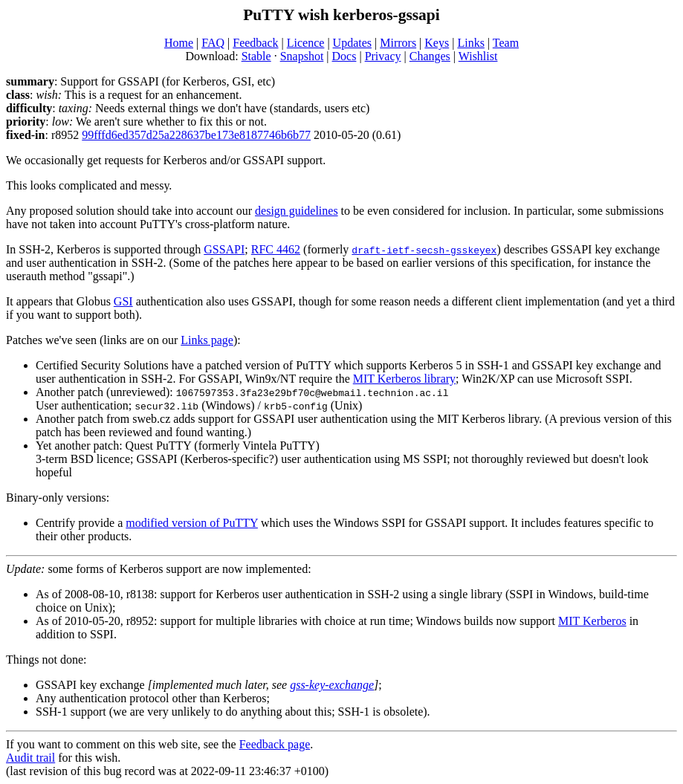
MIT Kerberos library (404, 379)
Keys (437, 43)
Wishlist (478, 56)
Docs (344, 56)
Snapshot (302, 56)
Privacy (383, 56)
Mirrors (398, 43)
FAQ (213, 43)
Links (470, 43)
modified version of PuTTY (192, 523)
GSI (123, 301)
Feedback (255, 43)
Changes (430, 56)
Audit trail (30, 758)
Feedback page (275, 744)
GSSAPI (224, 249)
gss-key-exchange (332, 685)
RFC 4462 (276, 249)
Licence (306, 43)
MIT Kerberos (592, 621)
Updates (352, 43)
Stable (256, 56)
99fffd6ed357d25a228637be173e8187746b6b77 (196, 135)
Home (179, 43)
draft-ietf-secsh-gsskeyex (424, 250)
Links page (207, 340)
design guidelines (297, 211)
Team (506, 43)
